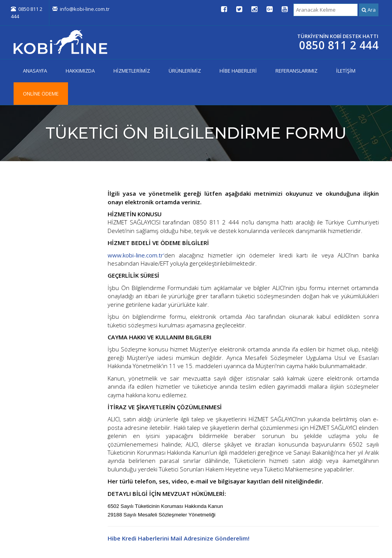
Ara (369, 10)
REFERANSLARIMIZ (296, 71)
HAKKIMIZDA (80, 71)
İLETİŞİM (346, 71)
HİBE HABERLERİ (238, 71)
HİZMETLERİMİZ (132, 71)
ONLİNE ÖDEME (41, 94)
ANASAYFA (35, 71)
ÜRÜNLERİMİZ (185, 71)
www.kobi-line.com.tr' (136, 255)
